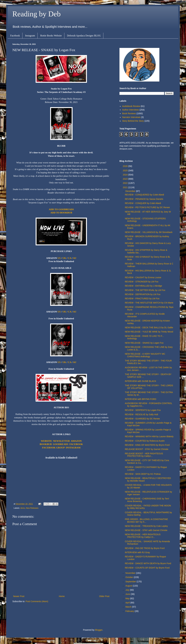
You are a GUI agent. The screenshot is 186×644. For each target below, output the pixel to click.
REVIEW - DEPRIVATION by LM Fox (143, 294)
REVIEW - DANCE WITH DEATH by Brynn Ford (148, 563)
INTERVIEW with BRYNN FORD (141, 399)
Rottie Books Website (51, 36)
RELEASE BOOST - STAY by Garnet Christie (147, 449)
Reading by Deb (37, 14)
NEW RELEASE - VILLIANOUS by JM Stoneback (149, 232)
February (130, 611)
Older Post (104, 596)
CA (70, 258)
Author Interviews (131, 110)
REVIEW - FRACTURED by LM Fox (142, 299)
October (130, 577)
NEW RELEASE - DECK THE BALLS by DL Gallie (149, 328)
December (131, 191)
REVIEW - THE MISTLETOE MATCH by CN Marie (149, 303)
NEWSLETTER (61, 441)
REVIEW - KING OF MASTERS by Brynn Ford (147, 445)
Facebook (15, 36)
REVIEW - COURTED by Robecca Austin (145, 441)
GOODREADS (61, 444)
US (59, 258)
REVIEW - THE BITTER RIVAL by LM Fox (145, 290)
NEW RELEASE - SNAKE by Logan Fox (144, 343)
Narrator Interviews (131, 117)
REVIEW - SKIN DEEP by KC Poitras (143, 474)
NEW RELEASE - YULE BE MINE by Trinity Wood (149, 332)
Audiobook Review (131, 106)
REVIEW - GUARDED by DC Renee (142, 419)
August (129, 586)
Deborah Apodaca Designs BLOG (84, 36)
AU (75, 258)
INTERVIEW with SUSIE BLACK (141, 381)
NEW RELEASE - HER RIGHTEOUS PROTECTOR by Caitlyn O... (143, 536)
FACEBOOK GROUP (53, 448)
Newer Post (19, 596)
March (129, 607)
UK (64, 258)
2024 (126, 175)
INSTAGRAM (73, 448)
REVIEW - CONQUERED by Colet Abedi (144, 195)
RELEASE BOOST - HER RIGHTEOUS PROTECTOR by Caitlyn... (144, 455)
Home (62, 596)
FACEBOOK (76, 444)
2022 (126, 183)
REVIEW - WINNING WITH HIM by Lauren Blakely (149, 436)
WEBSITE (46, 441)
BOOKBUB (46, 444)
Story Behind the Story (133, 121)
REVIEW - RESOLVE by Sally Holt (141, 414)
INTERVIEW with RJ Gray (137, 552)
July (128, 590)
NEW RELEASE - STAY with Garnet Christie (146, 530)
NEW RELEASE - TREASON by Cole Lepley (146, 526)
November (131, 573)
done (23, 508)
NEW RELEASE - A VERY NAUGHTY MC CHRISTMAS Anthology (145, 355)
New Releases (32, 508)
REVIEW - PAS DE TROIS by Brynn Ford (145, 548)
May (128, 598)
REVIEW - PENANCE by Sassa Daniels (144, 199)
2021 (126, 187)
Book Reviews (129, 113)
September (131, 582)
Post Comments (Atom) (37, 601)
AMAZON (76, 441)
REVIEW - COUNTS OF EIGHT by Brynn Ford (147, 568)
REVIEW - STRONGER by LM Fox (142, 282)
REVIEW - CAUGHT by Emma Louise (143, 277)
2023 (126, 179)
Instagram (30, 36)
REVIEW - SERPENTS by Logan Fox (143, 410)
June (128, 594)
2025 (126, 170)
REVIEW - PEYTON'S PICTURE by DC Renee (147, 207)
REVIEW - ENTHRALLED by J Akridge (143, 286)
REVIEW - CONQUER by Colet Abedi (143, 203)
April (128, 603)
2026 (126, 166)
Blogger (99, 630)
